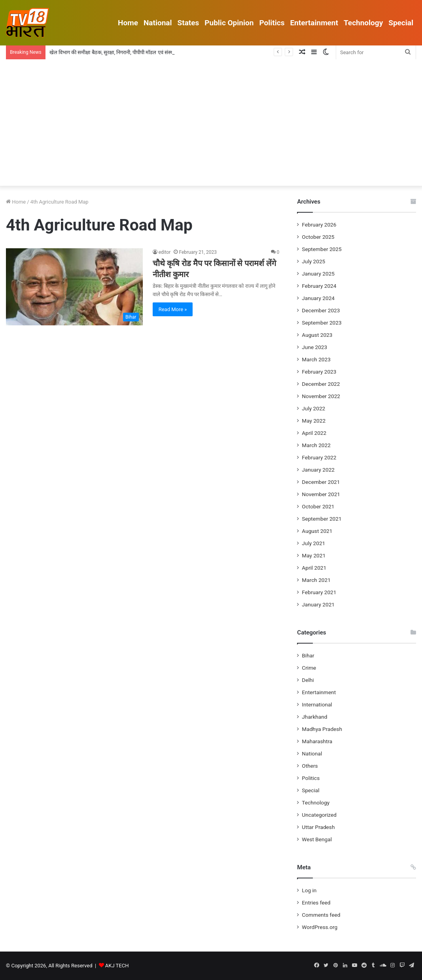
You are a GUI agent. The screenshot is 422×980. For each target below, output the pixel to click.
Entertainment (314, 23)
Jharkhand (314, 717)
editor (165, 252)
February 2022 (319, 457)
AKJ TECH (117, 966)
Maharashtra (317, 741)
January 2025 (318, 274)
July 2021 (313, 543)
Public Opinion (229, 23)
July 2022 (313, 408)
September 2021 (322, 519)
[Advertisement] (211, 127)
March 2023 (316, 359)
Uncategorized (319, 815)
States (188, 23)
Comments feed (321, 915)
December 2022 (321, 384)
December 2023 (321, 310)
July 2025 (313, 261)
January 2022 (318, 470)
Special (401, 23)
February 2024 (319, 286)
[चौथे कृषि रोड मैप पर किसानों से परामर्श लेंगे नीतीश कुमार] (74, 287)
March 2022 (316, 445)
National (158, 23)
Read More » (173, 309)
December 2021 (321, 482)
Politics (272, 23)
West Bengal (317, 839)
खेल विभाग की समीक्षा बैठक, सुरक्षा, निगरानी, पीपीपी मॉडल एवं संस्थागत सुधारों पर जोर (128, 52)
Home (128, 23)
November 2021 (321, 494)
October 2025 (318, 237)
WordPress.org (320, 927)
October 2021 (318, 506)
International (317, 704)
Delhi (308, 680)
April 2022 (314, 433)
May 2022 (314, 421)
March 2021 (316, 580)
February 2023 (319, 372)
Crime (309, 668)
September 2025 (322, 249)
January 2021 (318, 604)
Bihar (308, 655)
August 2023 (317, 335)
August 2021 (317, 531)
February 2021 (319, 592)
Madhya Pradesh (322, 729)
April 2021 (314, 568)
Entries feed (316, 903)
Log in (309, 890)
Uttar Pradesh (318, 827)
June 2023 (314, 347)
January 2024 (318, 298)
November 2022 (321, 396)
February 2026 (319, 225)
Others (310, 766)
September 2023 (322, 323)
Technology (363, 23)
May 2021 (314, 555)
